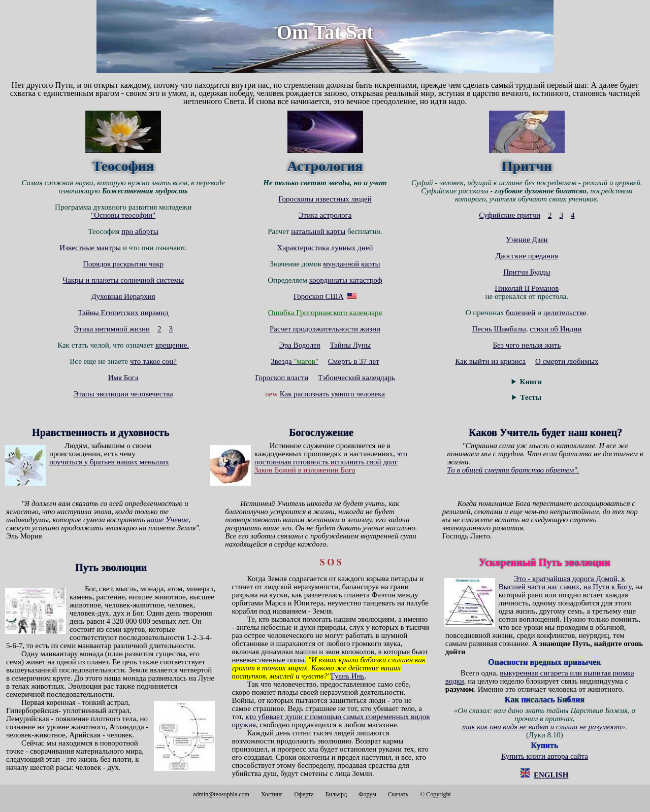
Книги (531, 382)
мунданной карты (351, 264)
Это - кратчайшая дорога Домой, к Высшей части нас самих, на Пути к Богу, (566, 583)
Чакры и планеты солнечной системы (123, 280)
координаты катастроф (346, 280)
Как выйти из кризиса (490, 361)
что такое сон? (153, 361)
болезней (521, 313)
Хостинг (272, 794)
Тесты (531, 397)
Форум (367, 794)
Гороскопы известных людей (325, 199)
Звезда (295, 361)
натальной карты (318, 231)
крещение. (172, 345)
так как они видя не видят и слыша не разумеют (542, 727)
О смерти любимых (567, 361)
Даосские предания (527, 256)
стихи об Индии (556, 329)
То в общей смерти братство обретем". (513, 470)
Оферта (304, 794)
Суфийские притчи (510, 215)
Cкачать (398, 794)
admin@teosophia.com (221, 794)
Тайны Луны (350, 345)
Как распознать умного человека (332, 394)
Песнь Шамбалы (499, 329)
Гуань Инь (347, 676)
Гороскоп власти (282, 378)
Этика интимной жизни (112, 329)
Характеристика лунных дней (325, 248)
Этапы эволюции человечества (123, 394)
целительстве (565, 313)
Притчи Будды (527, 272)
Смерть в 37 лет (354, 361)
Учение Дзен (527, 240)
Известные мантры (90, 248)
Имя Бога (123, 378)
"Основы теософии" (123, 215)
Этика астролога (325, 215)
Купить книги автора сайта (545, 756)
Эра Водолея (300, 345)
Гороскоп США (319, 296)
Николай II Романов (527, 288)
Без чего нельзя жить (527, 345)
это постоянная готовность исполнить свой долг (331, 458)
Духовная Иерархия (123, 296)
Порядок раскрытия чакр (123, 264)
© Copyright (435, 794)
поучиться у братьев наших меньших (109, 462)
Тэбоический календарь (356, 378)
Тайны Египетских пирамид (123, 313)
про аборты (140, 231)
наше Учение (168, 520)
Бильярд (336, 794)
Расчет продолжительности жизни (325, 329)
